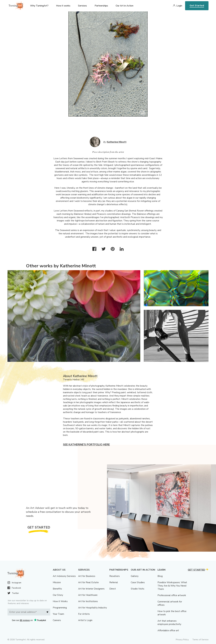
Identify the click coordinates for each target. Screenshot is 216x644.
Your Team (58, 614)
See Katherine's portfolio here (86, 445)
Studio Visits (138, 589)
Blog (160, 576)
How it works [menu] (63, 6)
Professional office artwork (172, 595)
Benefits (57, 589)
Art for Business (87, 576)
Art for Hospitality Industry (92, 608)
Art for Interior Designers (91, 589)
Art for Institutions (88, 601)
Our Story (58, 595)
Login (179, 6)
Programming (60, 608)
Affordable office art (168, 630)
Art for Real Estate (88, 582)
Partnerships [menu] (101, 6)
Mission (57, 582)
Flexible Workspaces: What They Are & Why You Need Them (172, 586)
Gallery (135, 576)
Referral (114, 582)
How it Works (60, 601)
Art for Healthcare (88, 595)
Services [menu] (82, 6)
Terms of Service (200, 640)
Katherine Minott (117, 142)
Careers (57, 620)
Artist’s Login (85, 620)
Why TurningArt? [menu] (39, 6)
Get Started (197, 6)
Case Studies (138, 582)
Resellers (115, 576)
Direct (113, 589)
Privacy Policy (182, 640)
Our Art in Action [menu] (124, 6)
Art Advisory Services (64, 576)
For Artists (84, 614)
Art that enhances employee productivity (169, 623)
